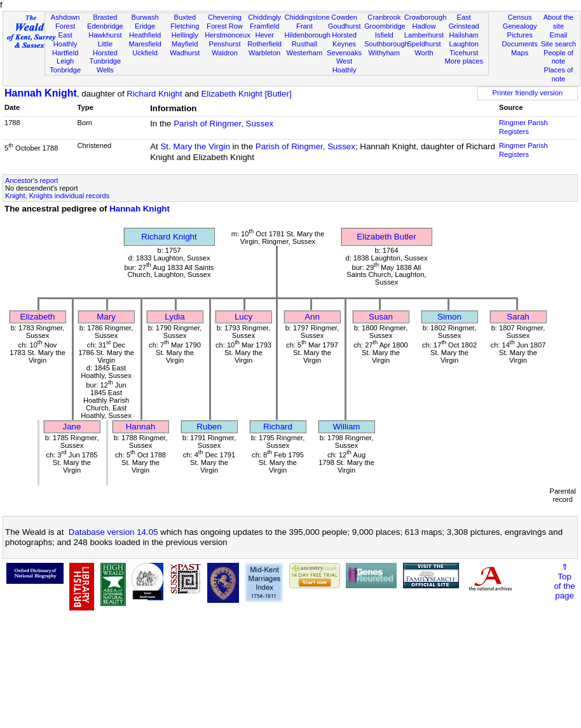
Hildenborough (308, 35)
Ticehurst (464, 53)
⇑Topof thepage (564, 581)
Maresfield (145, 44)
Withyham (384, 53)
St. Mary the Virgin (195, 146)
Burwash (145, 17)
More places (464, 61)
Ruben (209, 427)
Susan (381, 317)
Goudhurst (345, 26)
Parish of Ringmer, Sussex (223, 124)
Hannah (141, 427)
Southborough (386, 44)
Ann (312, 317)
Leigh (65, 61)
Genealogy (520, 26)
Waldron (225, 53)
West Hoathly (345, 65)
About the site (559, 22)
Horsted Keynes (344, 39)
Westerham (305, 53)
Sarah (518, 317)
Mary (106, 317)
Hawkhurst (105, 35)
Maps (520, 53)
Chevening (225, 17)
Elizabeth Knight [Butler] (246, 94)
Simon (449, 317)
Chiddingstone (307, 17)
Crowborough (426, 17)
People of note (558, 57)
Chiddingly (264, 17)
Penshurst (224, 44)
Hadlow (424, 26)
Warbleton (264, 53)
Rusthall (304, 44)
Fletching (185, 26)
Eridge (145, 26)
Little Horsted (105, 48)
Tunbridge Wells (106, 65)
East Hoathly (65, 39)
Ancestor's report (32, 180)
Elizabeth (38, 317)
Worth (424, 53)
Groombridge (385, 26)
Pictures (520, 35)
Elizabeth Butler (386, 237)
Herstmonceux (228, 35)
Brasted (105, 17)
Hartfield (65, 53)
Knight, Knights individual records (57, 196)
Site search (559, 44)
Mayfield (185, 44)
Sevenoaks (344, 53)
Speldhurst (424, 44)
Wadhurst (185, 53)
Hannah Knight (41, 93)
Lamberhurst (424, 35)
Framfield (264, 26)
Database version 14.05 (113, 532)
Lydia (174, 317)
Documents (520, 44)
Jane (72, 427)
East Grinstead (464, 22)
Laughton (464, 44)
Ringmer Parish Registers (523, 127)
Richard (278, 427)
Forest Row (225, 26)
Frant (304, 26)
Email (559, 35)
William (347, 427)
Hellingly (185, 35)
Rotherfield (264, 44)
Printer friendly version (528, 93)
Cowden (344, 17)
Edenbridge (105, 26)
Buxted (185, 17)
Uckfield (145, 53)
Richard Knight (154, 94)
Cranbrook (384, 17)
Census (520, 17)
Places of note (559, 74)
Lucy (243, 317)
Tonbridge (65, 70)
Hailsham (464, 35)
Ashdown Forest (65, 22)
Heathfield (145, 35)
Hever (264, 35)
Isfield (384, 35)
